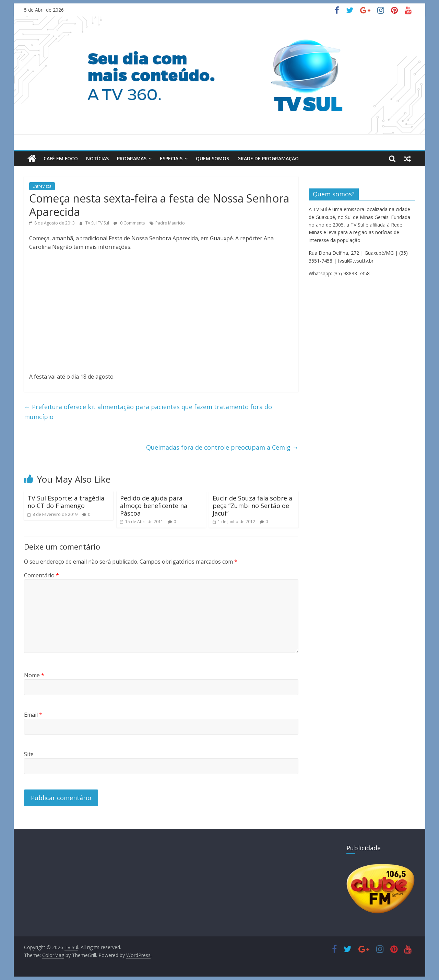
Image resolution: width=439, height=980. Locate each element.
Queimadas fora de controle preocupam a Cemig (222, 447)
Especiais (171, 158)
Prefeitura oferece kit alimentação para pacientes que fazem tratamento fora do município (148, 412)
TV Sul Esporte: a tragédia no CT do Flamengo (66, 502)
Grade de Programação (268, 158)
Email (33, 715)
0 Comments (129, 223)
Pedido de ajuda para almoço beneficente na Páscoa (154, 505)
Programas (132, 158)
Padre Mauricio (170, 223)
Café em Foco (61, 158)
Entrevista (42, 186)
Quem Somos (212, 158)
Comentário (41, 575)
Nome (34, 675)
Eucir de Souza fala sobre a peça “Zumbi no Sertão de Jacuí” (252, 505)
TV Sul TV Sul (98, 223)
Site (29, 754)
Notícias (97, 158)
